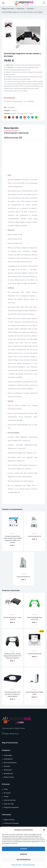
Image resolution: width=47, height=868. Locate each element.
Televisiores (8, 770)
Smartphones (8, 774)
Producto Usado (23, 113)
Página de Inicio (9, 820)
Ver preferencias (23, 860)
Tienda (6, 797)
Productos (20, 9)
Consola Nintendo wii (34, 536)
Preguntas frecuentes (11, 807)
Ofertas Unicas (9, 777)
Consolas (30, 9)
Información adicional (16, 133)
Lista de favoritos (10, 800)
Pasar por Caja (9, 804)
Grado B (13, 113)
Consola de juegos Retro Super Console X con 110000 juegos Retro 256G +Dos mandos (13, 539)
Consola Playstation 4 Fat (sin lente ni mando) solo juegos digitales (13, 694)
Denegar (23, 854)
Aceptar (23, 849)
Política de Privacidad (29, 865)
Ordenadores (8, 759)
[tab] (11, 128)
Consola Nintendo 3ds (34, 654)
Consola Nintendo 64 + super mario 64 (12, 619)
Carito (6, 789)
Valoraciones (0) (13, 138)
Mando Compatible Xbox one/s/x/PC (34, 619)
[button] (44, 830)
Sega (31, 113)
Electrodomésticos (10, 763)
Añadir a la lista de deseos (14, 101)
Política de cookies (17, 865)
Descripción (11, 128)
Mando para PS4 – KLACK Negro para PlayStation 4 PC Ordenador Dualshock (12, 656)
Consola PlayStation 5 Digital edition (34, 693)
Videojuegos (8, 755)
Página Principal (8, 9)
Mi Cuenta (7, 793)
